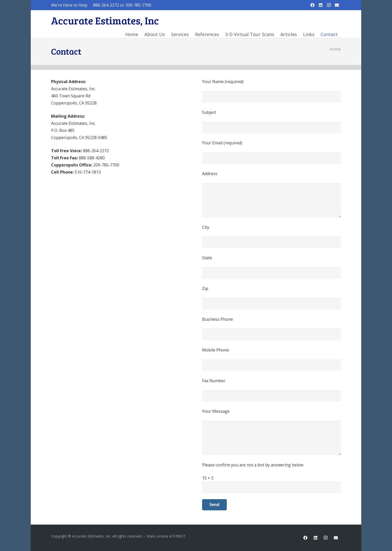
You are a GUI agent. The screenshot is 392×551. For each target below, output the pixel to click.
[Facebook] (312, 5)
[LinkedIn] (321, 5)
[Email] (337, 5)
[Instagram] (329, 5)
